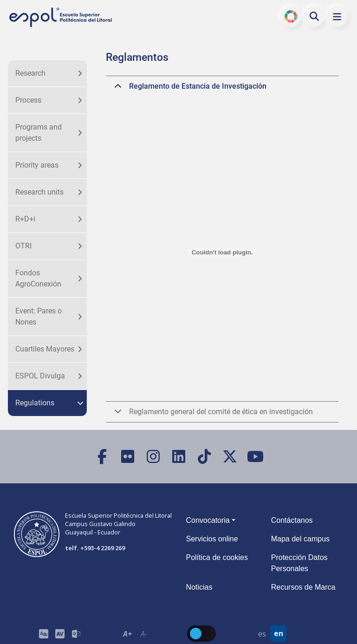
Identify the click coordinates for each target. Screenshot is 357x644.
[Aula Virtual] (60, 634)
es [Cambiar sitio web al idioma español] (262, 634)
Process (28, 100)
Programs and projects (39, 133)
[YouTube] (255, 457)
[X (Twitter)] (230, 457)
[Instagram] (153, 457)
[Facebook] (102, 457)
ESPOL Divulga (40, 376)
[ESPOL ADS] (43, 634)
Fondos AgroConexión (38, 278)
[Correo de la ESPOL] (76, 634)
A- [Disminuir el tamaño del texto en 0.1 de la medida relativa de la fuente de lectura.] (144, 634)
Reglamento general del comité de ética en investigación (212, 415)
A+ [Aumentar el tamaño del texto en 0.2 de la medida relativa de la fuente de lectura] (127, 634)
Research (30, 73)
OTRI (23, 246)
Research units (39, 192)
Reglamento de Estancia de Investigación (189, 89)
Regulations (35, 403)
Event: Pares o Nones (39, 316)
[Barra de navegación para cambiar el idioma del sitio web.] (270, 634)
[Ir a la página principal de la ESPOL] (61, 17)
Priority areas (37, 165)
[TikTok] (204, 457)
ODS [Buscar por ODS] (291, 16)
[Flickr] (127, 457)
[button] (337, 16)
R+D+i (25, 219)
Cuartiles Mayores (45, 349)
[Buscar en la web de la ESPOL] (314, 16)
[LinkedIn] (178, 457)
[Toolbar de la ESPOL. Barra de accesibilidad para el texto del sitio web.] (136, 634)
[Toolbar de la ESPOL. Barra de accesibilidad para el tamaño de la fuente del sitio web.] (60, 634)
